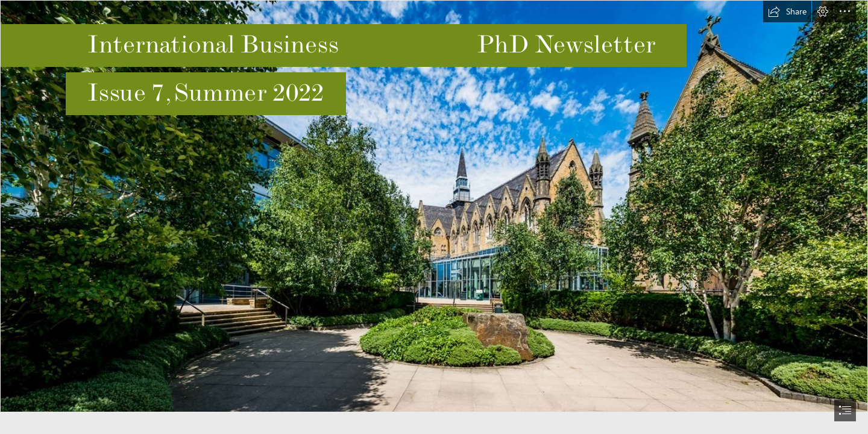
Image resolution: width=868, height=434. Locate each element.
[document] (434, 217)
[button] (787, 11)
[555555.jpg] (434, 206)
